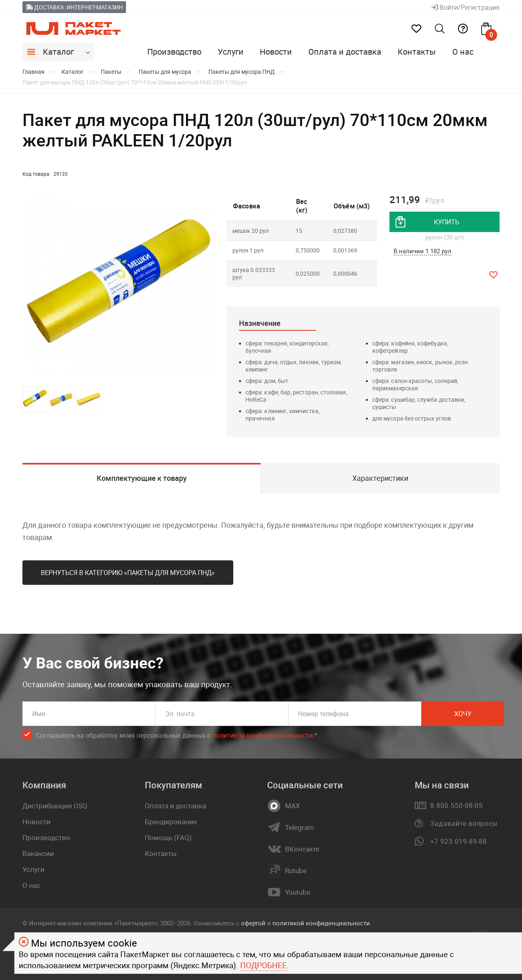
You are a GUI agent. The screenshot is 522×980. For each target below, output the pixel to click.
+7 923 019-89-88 (459, 841)
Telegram (300, 827)
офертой (253, 923)
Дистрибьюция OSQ (55, 806)
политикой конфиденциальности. (322, 923)
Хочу (463, 714)
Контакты (417, 52)
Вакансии (38, 853)
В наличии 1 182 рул (422, 251)
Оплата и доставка (345, 52)
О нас (463, 52)
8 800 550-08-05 (457, 805)
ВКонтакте (302, 849)
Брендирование (171, 822)
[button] (207, 288)
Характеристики (380, 478)
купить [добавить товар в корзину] (447, 222)
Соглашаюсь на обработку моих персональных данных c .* (177, 736)
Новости (276, 52)
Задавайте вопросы (464, 823)
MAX (293, 806)
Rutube (296, 871)
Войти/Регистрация (466, 7)
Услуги (231, 52)
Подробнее (263, 965)
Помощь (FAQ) (168, 837)
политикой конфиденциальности (262, 735)
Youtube (298, 892)
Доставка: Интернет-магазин (74, 7)
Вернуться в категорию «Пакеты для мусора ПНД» (128, 573)
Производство (174, 52)
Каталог (58, 52)
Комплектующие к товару (142, 478)
